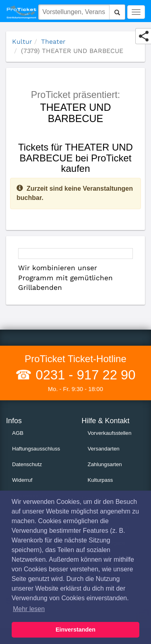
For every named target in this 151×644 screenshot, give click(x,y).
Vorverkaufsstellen (110, 433)
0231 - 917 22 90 (84, 375)
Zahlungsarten (105, 464)
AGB (18, 433)
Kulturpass (100, 480)
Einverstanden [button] (75, 630)
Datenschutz (27, 464)
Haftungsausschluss (36, 449)
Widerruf (22, 480)
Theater (53, 42)
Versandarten (104, 449)
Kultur (22, 42)
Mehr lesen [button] (29, 609)
